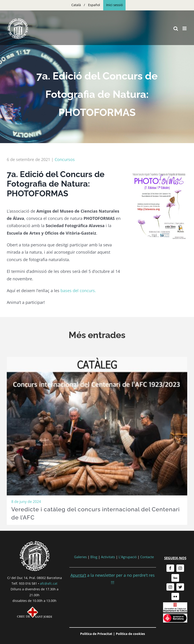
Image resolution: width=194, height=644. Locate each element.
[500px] (175, 578)
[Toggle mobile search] (176, 28)
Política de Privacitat (96, 634)
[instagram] (180, 568)
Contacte (147, 557)
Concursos (65, 159)
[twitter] (180, 587)
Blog (94, 557)
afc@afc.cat (49, 583)
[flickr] (175, 596)
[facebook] (170, 568)
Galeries (80, 557)
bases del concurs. (78, 291)
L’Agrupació (128, 557)
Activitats (108, 557)
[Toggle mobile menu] (185, 28)
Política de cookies (130, 634)
